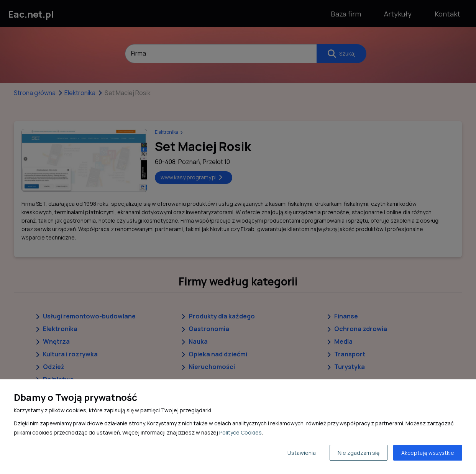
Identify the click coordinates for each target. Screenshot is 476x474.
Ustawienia (302, 453)
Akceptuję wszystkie (428, 453)
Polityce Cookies (240, 432)
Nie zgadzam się (359, 453)
